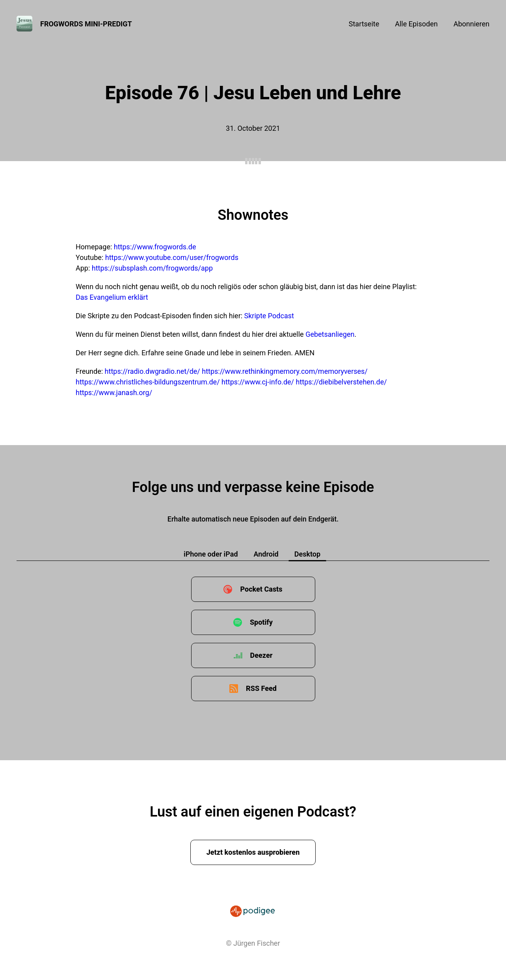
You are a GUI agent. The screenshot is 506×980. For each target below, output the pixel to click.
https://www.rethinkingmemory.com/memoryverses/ (285, 371)
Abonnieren (472, 24)
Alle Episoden (416, 24)
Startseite (364, 24)
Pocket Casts (261, 589)
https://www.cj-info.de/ (258, 382)
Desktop (307, 554)
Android (266, 554)
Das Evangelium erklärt (112, 297)
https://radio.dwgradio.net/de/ (153, 371)
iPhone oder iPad (211, 554)
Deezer (261, 655)
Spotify (261, 622)
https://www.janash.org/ (114, 393)
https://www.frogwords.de (155, 247)
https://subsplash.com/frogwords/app (152, 268)
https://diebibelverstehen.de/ (341, 382)
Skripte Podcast (269, 316)
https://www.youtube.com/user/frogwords (172, 257)
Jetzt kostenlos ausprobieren (253, 852)
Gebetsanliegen (330, 334)
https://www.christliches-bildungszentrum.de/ (148, 382)
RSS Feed (261, 688)
